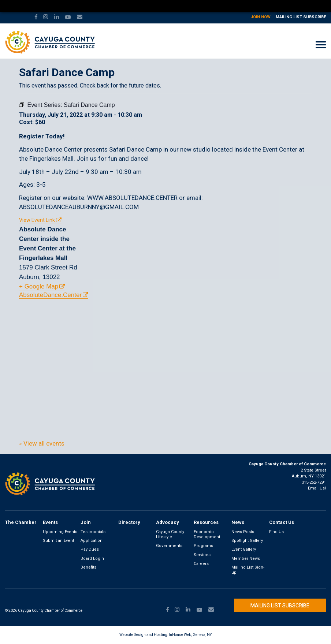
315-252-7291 (314, 482)
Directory (129, 522)
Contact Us (282, 522)
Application (92, 541)
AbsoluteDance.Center (50, 295)
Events (50, 522)
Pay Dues (90, 549)
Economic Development (207, 534)
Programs (203, 546)
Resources (206, 522)
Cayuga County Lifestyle (170, 534)
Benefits (88, 567)
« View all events (42, 443)
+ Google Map (39, 286)
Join (86, 522)
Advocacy (168, 522)
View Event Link (37, 220)
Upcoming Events (60, 532)
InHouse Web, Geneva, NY (190, 635)
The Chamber (21, 522)
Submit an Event (58, 541)
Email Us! (317, 488)
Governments (169, 546)
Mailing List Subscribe (301, 17)
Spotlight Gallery (247, 541)
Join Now (261, 17)
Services (202, 555)
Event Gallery (244, 549)
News (238, 522)
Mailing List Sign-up (248, 570)
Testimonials (93, 532)
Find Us (276, 532)
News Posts (243, 532)
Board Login (92, 559)
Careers (201, 564)
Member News (246, 559)
